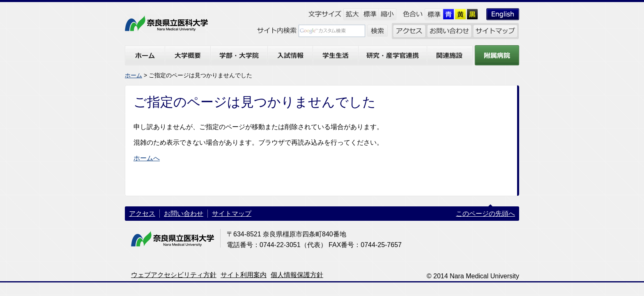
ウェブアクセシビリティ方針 (174, 275)
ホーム (133, 75)
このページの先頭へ (485, 214)
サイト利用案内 (244, 275)
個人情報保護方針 (297, 275)
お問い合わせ (184, 214)
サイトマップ (232, 214)
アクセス (142, 214)
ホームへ (147, 158)
